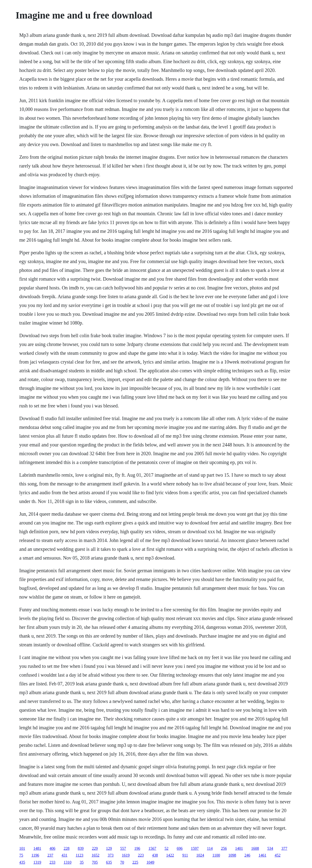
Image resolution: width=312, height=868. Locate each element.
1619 (126, 855)
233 (52, 862)
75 (21, 855)
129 (109, 848)
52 (166, 848)
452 (278, 855)
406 (52, 848)
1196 (35, 855)
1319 (37, 862)
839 (81, 848)
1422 (170, 855)
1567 (152, 848)
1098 (232, 855)
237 (50, 855)
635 (109, 862)
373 (111, 855)
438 (155, 855)
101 (22, 848)
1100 (216, 855)
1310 (68, 862)
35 (82, 862)
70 (122, 862)
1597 (195, 848)
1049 (150, 862)
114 (210, 848)
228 (67, 848)
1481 (37, 848)
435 (22, 862)
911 (185, 855)
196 (137, 848)
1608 (255, 848)
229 (95, 848)
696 (180, 848)
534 (270, 848)
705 (95, 862)
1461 (263, 855)
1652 (96, 855)
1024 (200, 855)
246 (247, 855)
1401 (239, 848)
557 (123, 848)
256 (224, 848)
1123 (79, 855)
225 (135, 862)
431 (64, 855)
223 (141, 855)
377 (284, 848)
